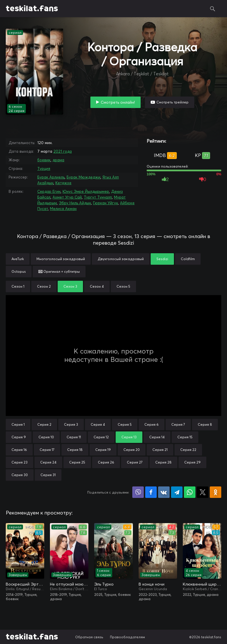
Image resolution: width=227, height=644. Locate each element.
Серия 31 (48, 475)
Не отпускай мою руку (69, 584)
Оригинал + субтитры (59, 271)
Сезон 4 (97, 286)
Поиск (213, 9)
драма (58, 160)
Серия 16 (19, 450)
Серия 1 (18, 424)
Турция (44, 168)
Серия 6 (152, 424)
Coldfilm (188, 259)
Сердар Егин (49, 191)
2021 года (63, 151)
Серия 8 (205, 424)
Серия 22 (188, 450)
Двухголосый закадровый (121, 259)
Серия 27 (135, 462)
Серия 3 (71, 424)
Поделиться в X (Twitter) (203, 492)
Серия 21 (160, 450)
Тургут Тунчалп (98, 197)
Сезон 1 (18, 286)
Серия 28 (163, 462)
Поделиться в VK (164, 492)
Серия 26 (106, 462)
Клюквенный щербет (202, 584)
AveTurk (18, 259)
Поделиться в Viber (138, 492)
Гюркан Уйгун (105, 203)
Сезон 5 (123, 286)
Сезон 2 (44, 286)
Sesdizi (162, 259)
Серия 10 (46, 437)
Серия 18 (75, 450)
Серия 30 (20, 475)
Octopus (19, 271)
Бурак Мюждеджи (84, 177)
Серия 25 (77, 462)
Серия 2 (44, 424)
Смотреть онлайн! (118, 102)
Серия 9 (19, 437)
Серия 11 (74, 437)
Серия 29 (192, 462)
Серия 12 (101, 437)
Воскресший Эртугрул (25, 584)
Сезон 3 (70, 286)
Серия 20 (132, 450)
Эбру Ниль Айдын (75, 203)
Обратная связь (89, 637)
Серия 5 (125, 424)
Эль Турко (104, 584)
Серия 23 (20, 462)
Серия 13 (129, 437)
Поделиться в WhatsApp (190, 492)
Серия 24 (48, 462)
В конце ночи (152, 584)
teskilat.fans (32, 9)
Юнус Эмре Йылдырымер (86, 191)
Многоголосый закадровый (61, 259)
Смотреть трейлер (172, 102)
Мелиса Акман (63, 209)
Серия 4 (98, 424)
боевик (44, 160)
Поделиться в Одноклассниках (216, 492)
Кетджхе (63, 183)
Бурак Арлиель (51, 177)
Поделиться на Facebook (151, 492)
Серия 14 (157, 437)
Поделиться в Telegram (177, 492)
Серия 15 (185, 437)
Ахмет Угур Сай (67, 197)
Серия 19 (103, 450)
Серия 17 (47, 450)
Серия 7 (178, 424)
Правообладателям (127, 637)
